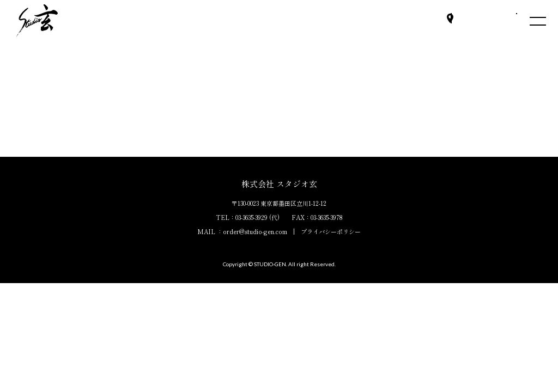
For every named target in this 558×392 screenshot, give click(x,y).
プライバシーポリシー (331, 231)
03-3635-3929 (251, 217)
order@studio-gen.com (255, 231)
